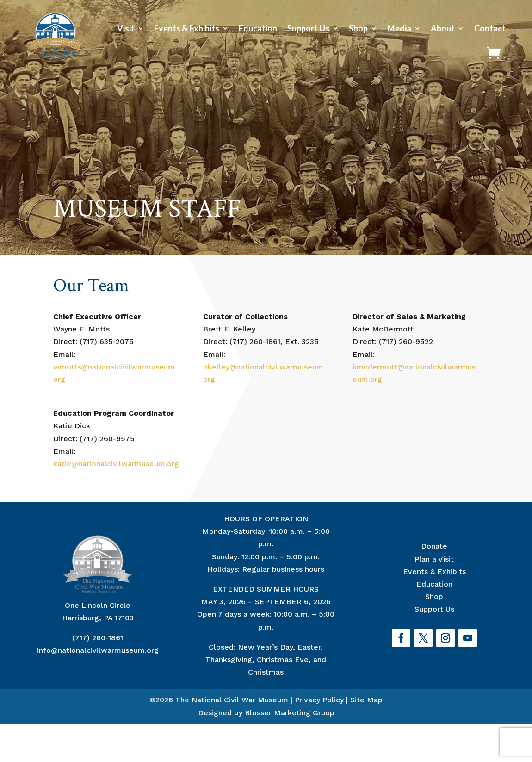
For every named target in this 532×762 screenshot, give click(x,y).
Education (258, 28)
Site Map (366, 700)
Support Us (308, 28)
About (443, 28)
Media (399, 28)
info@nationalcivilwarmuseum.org (98, 650)
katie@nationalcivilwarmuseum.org (116, 464)
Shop (358, 28)
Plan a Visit (434, 559)
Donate (434, 546)
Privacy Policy (319, 700)
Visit (126, 28)
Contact (490, 28)
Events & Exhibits (187, 28)
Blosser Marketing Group (290, 713)
